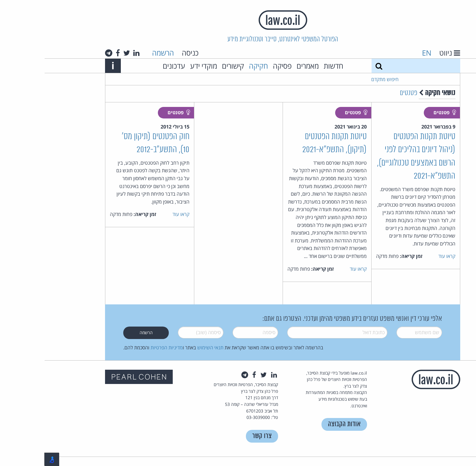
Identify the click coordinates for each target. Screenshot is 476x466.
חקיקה (214, 66)
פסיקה (238, 66)
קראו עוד (402, 256)
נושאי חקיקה (393, 93)
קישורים (188, 66)
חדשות (289, 66)
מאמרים (263, 66)
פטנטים (364, 93)
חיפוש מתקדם (340, 79)
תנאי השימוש (166, 348)
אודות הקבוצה (300, 424)
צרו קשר (217, 436)
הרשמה (118, 53)
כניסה (146, 53)
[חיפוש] (334, 66)
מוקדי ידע (159, 66)
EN (382, 53)
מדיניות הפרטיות (122, 348)
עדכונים (129, 66)
